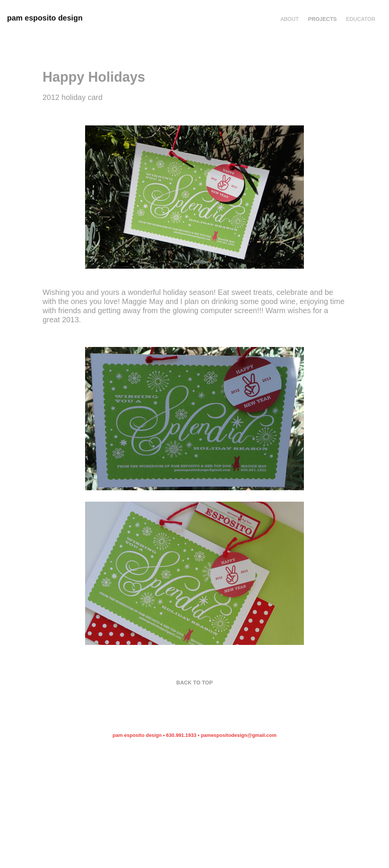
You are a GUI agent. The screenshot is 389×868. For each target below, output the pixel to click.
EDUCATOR (361, 19)
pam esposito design (45, 18)
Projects (322, 19)
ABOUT (289, 19)
